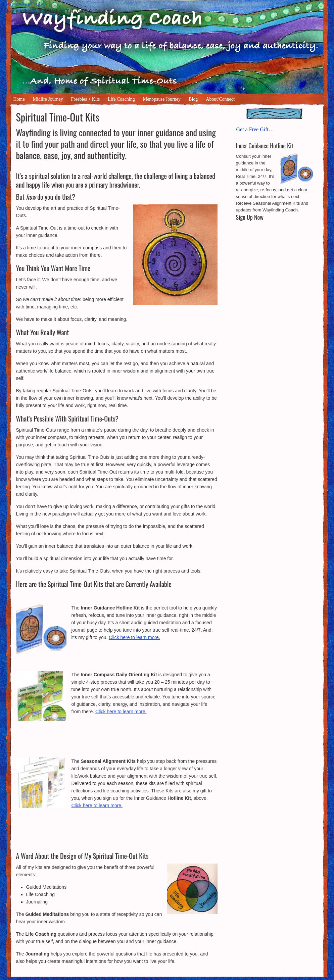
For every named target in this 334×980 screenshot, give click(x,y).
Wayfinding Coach (25, 4)
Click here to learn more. (134, 637)
